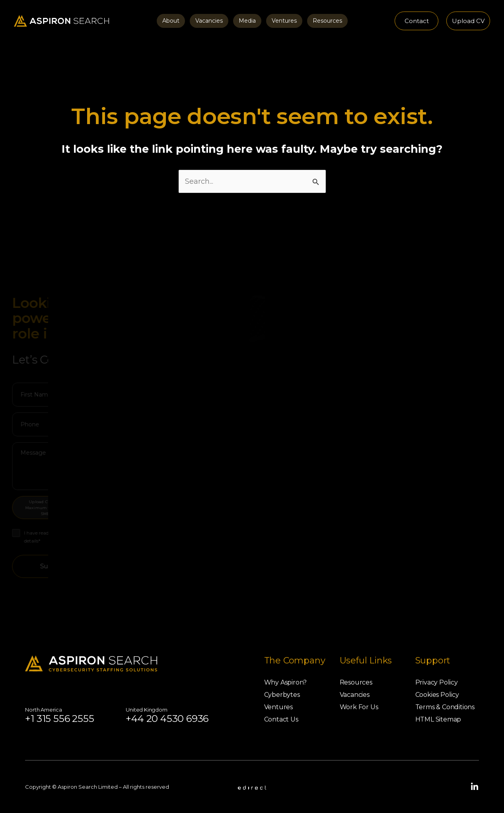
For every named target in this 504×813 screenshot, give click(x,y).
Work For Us (359, 707)
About (171, 21)
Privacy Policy (437, 682)
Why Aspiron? (286, 682)
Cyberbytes (282, 695)
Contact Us (281, 719)
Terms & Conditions (445, 707)
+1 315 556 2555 (59, 719)
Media (247, 21)
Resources (327, 21)
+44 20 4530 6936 (167, 719)
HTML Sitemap (438, 719)
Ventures (284, 21)
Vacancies (209, 21)
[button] (416, 21)
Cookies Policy (437, 695)
